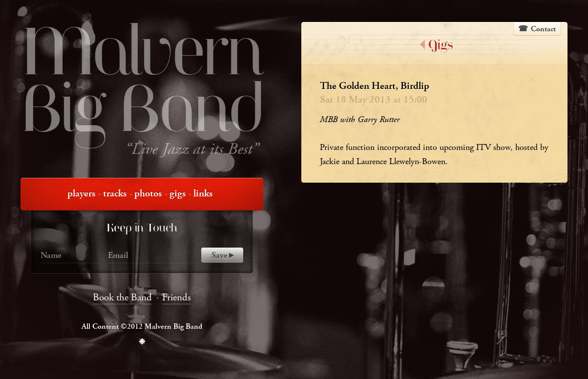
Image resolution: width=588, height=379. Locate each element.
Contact (543, 29)
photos (148, 193)
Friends (177, 297)
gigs (178, 193)
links (203, 193)
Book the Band (122, 297)
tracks (115, 193)
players (81, 193)
